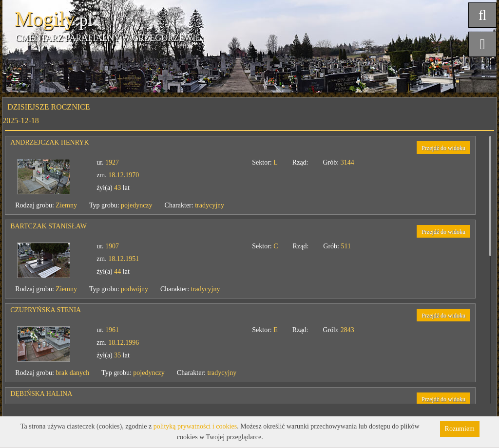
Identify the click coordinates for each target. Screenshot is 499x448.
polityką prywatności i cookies (195, 426)
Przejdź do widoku (443, 148)
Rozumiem (460, 429)
